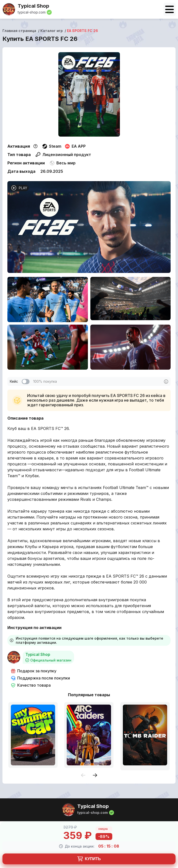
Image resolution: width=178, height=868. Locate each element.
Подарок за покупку (34, 671)
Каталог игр (52, 31)
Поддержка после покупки (40, 678)
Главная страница (19, 31)
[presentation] (83, 776)
